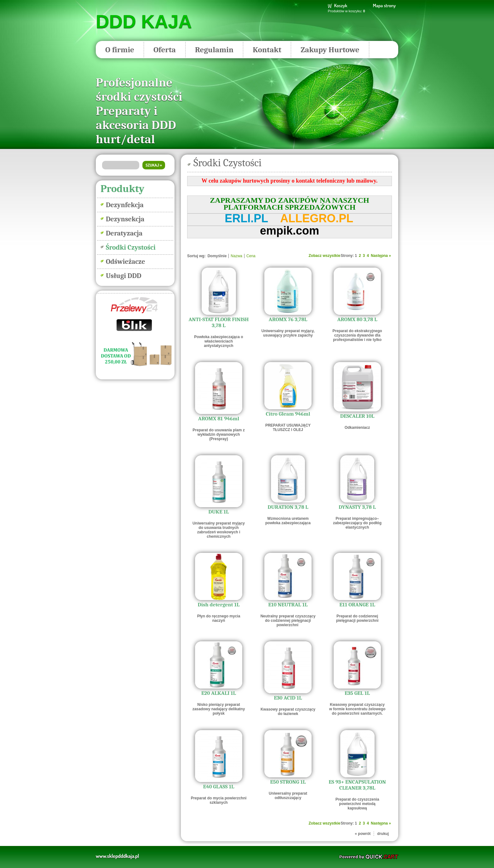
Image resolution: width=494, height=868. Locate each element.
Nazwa (236, 256)
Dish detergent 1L (218, 605)
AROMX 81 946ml (219, 419)
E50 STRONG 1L (288, 782)
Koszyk (341, 6)
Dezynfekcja (125, 205)
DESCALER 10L (357, 416)
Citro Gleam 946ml (288, 414)
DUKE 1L (219, 512)
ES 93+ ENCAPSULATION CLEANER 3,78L (357, 785)
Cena (251, 256)
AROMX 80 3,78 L (357, 319)
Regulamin (214, 50)
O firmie (120, 50)
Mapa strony (384, 6)
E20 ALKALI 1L (219, 693)
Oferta (165, 50)
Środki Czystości (131, 247)
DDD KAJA (144, 22)
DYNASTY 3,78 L (357, 507)
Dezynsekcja (125, 219)
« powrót (363, 834)
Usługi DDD (124, 276)
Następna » (381, 256)
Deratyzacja (124, 233)
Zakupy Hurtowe (330, 50)
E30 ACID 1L (288, 698)
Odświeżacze (125, 262)
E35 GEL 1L (357, 693)
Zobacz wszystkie (325, 256)
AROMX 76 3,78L (288, 319)
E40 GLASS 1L (219, 787)
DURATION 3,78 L (288, 507)
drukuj (383, 834)
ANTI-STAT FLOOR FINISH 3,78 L (218, 322)
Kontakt (267, 50)
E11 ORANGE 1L (357, 605)
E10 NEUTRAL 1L (288, 605)
